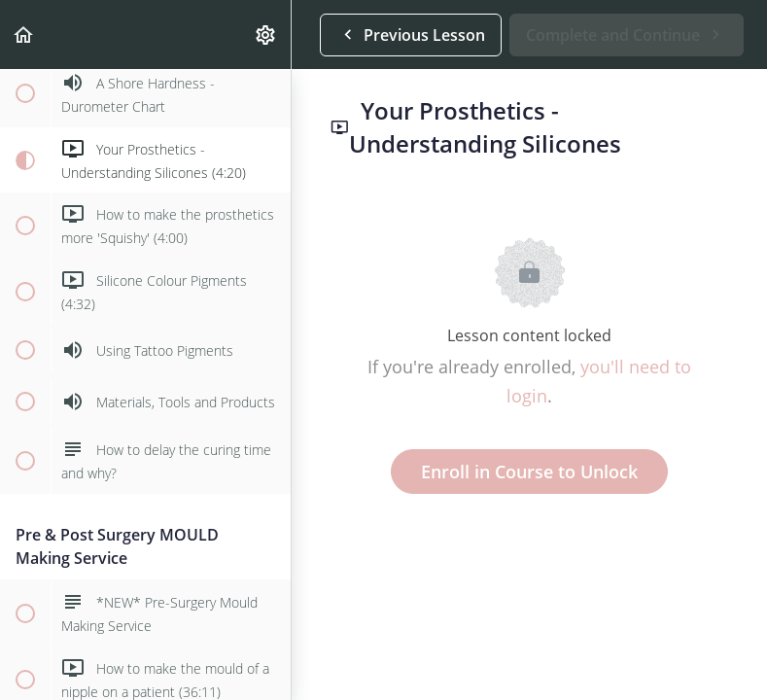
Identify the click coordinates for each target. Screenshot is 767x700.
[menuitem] (266, 35)
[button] (24, 35)
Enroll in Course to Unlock (529, 472)
